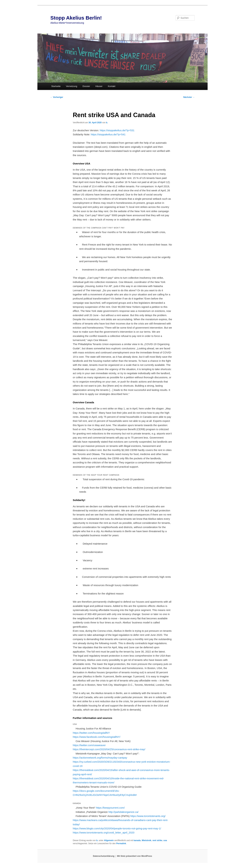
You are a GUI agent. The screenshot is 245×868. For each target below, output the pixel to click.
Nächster (189, 97)
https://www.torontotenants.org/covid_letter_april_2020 (104, 833)
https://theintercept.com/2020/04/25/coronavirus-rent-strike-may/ (109, 749)
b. (107, 123)
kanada (137, 840)
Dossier (86, 86)
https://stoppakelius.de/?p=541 (108, 134)
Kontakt (112, 86)
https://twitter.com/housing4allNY (91, 733)
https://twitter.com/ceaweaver (89, 745)
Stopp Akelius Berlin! (76, 18)
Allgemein (109, 840)
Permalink (121, 843)
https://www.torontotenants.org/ (148, 816)
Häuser (99, 86)
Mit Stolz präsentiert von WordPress (135, 856)
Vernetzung (72, 86)
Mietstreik (146, 840)
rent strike (157, 840)
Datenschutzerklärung (104, 856)
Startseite (56, 86)
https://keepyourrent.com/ (110, 808)
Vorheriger (57, 97)
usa (165, 840)
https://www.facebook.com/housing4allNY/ (97, 737)
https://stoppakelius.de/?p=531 (117, 130)
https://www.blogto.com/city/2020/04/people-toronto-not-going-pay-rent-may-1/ (117, 828)
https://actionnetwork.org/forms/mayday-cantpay (100, 758)
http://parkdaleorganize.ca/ (123, 812)
